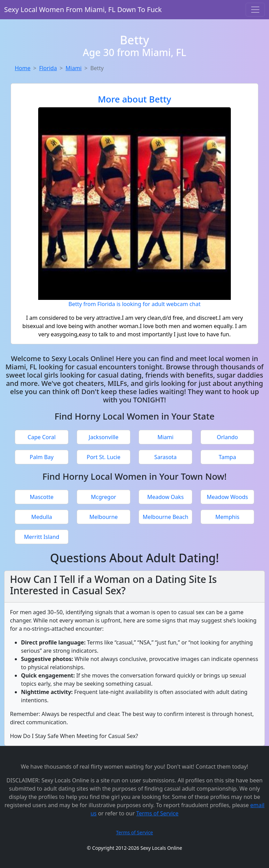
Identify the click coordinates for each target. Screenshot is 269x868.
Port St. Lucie (104, 457)
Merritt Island (42, 537)
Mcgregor (103, 497)
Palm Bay (41, 457)
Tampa (227, 457)
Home (23, 68)
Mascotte (41, 497)
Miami (74, 68)
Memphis (227, 517)
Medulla (42, 517)
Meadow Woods (227, 497)
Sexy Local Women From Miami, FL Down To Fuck (83, 9)
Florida (48, 68)
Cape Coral (41, 437)
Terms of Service (157, 813)
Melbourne (104, 517)
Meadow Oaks (165, 497)
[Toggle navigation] (255, 10)
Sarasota (165, 457)
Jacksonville (104, 437)
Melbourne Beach (166, 517)
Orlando (227, 437)
